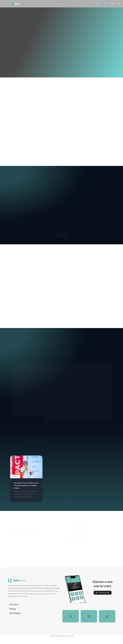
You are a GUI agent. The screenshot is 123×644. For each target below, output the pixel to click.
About (61, 4)
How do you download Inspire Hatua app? (79, 531)
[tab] (88, 531)
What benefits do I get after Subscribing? (79, 547)
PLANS (62, 358)
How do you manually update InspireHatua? (80, 539)
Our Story (14, 608)
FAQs (92, 4)
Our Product (15, 616)
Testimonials (84, 4)
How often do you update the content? (78, 556)
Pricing (13, 612)
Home (54, 4)
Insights (15, 482)
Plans (75, 4)
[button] (105, 4)
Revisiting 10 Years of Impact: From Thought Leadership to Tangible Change (26, 491)
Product (68, 4)
